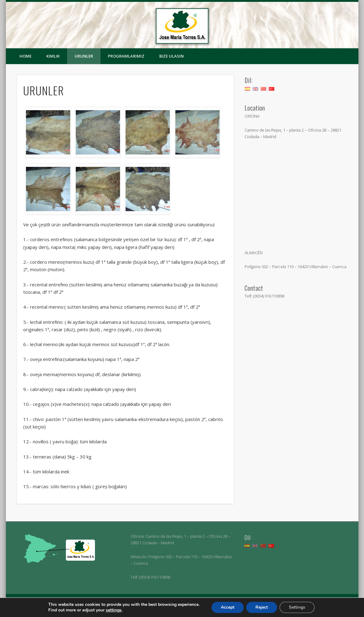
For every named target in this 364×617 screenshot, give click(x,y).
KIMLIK (53, 56)
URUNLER (84, 56)
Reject (262, 607)
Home (26, 56)
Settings (297, 607)
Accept (228, 607)
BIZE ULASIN (171, 56)
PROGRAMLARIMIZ (126, 56)
